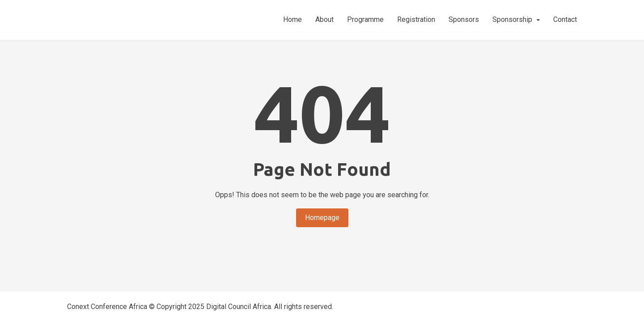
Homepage (322, 218)
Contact (565, 19)
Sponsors (464, 19)
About (324, 19)
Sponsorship (512, 19)
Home (292, 19)
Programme (365, 19)
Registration (416, 19)
